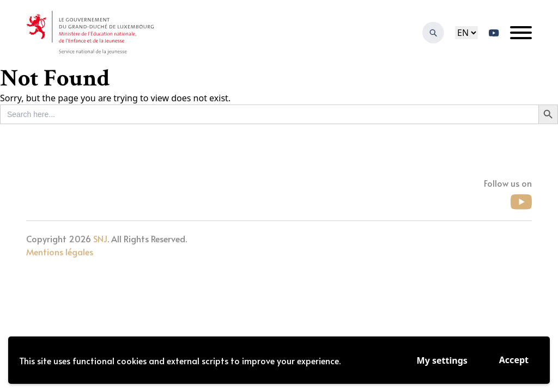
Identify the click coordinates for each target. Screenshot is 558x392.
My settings (442, 360)
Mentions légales (60, 252)
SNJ (100, 238)
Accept (514, 360)
